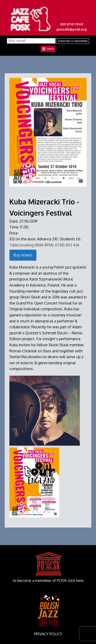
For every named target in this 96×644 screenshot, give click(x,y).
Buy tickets (23, 255)
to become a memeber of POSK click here (48, 581)
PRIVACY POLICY (48, 634)
